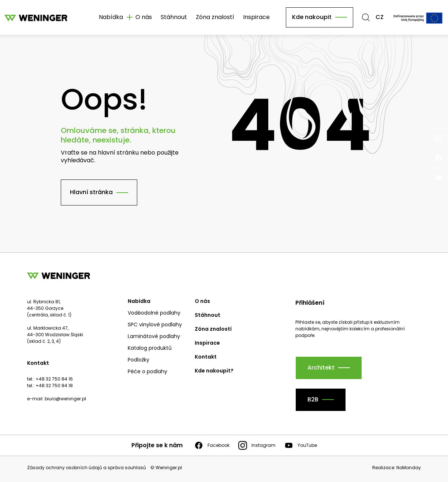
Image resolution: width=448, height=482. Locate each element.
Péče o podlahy (148, 371)
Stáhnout (174, 17)
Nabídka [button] (111, 17)
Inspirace (256, 17)
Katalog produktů (150, 348)
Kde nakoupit (312, 17)
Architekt (321, 368)
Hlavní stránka (91, 192)
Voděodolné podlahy (154, 313)
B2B (313, 399)
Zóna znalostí (215, 17)
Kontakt (206, 357)
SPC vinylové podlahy (155, 325)
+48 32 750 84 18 (54, 385)
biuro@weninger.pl (65, 399)
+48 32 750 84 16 (54, 379)
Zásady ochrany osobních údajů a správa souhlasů (87, 468)
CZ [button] (380, 17)
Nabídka (139, 301)
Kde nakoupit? (214, 371)
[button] (366, 17)
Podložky (139, 360)
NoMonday (409, 468)
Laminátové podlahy (154, 336)
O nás (144, 17)
